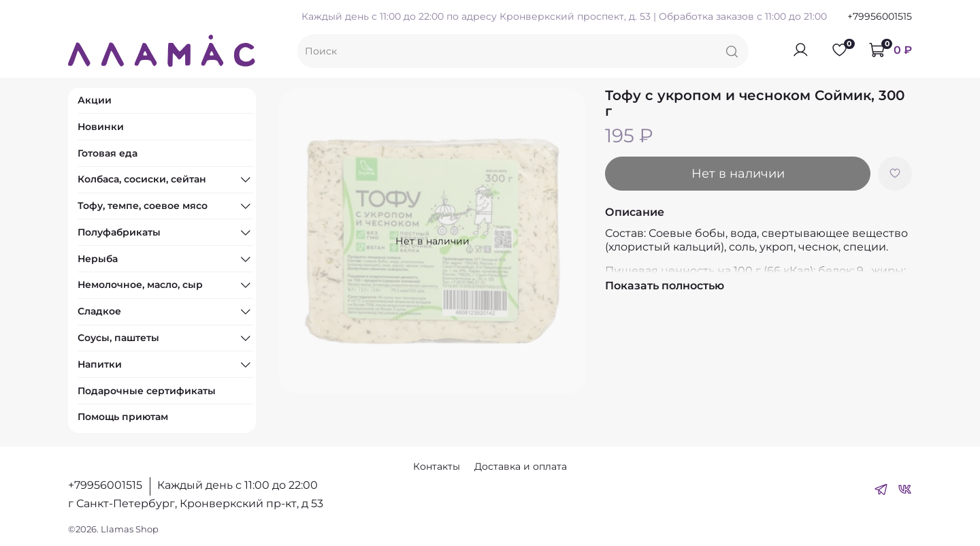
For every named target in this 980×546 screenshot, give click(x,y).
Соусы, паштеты (118, 338)
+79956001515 (880, 16)
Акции (95, 100)
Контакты (437, 466)
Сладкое (99, 311)
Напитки (100, 364)
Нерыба (98, 259)
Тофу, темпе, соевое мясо (143, 206)
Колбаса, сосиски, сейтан (142, 179)
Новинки (101, 127)
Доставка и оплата (521, 466)
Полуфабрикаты (119, 232)
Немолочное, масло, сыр (140, 285)
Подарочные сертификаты (147, 391)
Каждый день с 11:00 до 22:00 (238, 485)
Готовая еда (108, 153)
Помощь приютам (123, 417)
